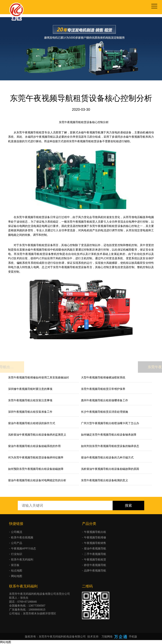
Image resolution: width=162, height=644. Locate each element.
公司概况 (17, 532)
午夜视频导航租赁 (95, 559)
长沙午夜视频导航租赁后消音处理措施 (105, 412)
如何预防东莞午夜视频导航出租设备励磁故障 (36, 469)
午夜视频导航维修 (95, 537)
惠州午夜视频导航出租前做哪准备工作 (105, 400)
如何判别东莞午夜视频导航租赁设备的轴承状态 (110, 446)
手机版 (133, 637)
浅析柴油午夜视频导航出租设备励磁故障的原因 (110, 469)
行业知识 (17, 554)
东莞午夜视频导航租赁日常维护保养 (103, 389)
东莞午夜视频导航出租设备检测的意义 (105, 480)
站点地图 (17, 571)
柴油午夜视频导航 (95, 548)
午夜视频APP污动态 (24, 548)
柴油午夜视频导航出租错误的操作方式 (32, 423)
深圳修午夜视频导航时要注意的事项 (30, 389)
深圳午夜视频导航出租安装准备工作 (30, 412)
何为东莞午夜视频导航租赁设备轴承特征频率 (36, 457)
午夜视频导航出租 (95, 532)
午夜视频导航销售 (95, 543)
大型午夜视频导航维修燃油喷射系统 (103, 377)
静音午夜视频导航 (95, 565)
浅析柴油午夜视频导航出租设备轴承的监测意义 (37, 435)
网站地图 (17, 576)
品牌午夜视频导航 (95, 571)
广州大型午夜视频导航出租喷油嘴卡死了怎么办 (110, 423)
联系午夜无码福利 (22, 559)
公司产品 (17, 543)
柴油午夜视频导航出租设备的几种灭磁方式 (107, 457)
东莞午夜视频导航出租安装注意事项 (30, 400)
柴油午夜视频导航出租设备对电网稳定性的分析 (37, 480)
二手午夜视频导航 (95, 554)
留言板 (15, 565)
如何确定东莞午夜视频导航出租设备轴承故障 (109, 435)
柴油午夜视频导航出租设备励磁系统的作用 (34, 446)
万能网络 (107, 637)
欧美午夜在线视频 (22, 537)
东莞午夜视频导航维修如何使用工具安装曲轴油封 (39, 377)
